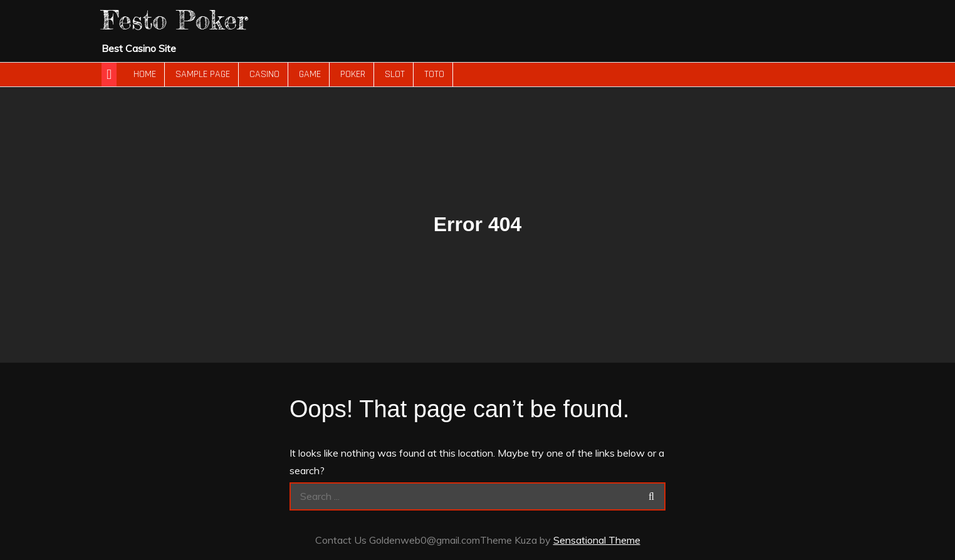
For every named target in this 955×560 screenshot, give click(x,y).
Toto (434, 74)
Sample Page (203, 74)
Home (145, 74)
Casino (264, 74)
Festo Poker (175, 20)
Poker (353, 74)
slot (395, 74)
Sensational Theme (597, 540)
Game (310, 74)
